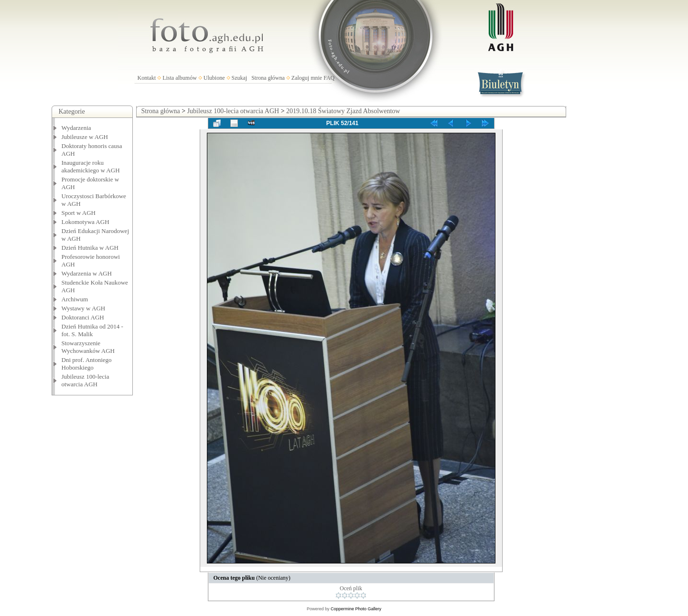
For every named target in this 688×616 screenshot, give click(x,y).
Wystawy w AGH (84, 308)
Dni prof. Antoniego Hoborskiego (87, 364)
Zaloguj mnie (307, 78)
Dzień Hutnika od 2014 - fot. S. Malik (92, 330)
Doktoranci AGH (83, 317)
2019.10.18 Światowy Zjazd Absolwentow (343, 111)
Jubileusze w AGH (85, 137)
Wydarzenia (76, 128)
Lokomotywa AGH (86, 222)
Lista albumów (180, 78)
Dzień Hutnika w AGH (90, 248)
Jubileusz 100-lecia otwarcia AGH (86, 380)
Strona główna (268, 78)
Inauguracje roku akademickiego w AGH (91, 166)
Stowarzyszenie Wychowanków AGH (88, 347)
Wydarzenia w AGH (87, 273)
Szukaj (240, 78)
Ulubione (214, 78)
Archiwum (75, 299)
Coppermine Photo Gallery (356, 609)
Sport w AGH (79, 213)
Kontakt (147, 78)
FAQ (329, 78)
